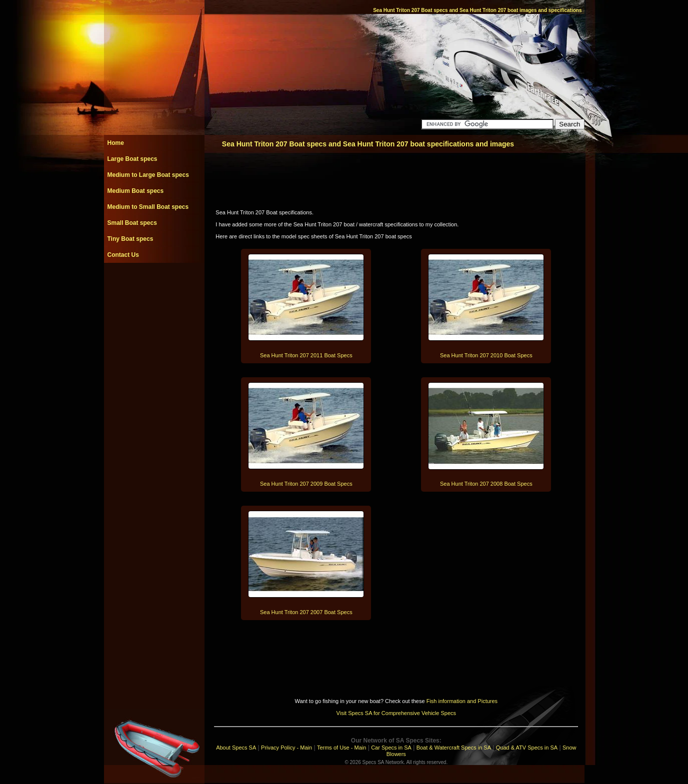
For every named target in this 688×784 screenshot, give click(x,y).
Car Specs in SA (391, 748)
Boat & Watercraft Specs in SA (454, 748)
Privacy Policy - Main (286, 748)
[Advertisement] (154, 285)
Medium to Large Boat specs (148, 175)
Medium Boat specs (136, 191)
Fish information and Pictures (462, 701)
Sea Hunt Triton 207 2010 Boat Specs (486, 355)
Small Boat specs (132, 223)
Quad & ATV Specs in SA (527, 748)
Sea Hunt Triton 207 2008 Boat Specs (486, 484)
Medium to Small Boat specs (148, 207)
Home (116, 143)
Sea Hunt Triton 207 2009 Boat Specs (306, 484)
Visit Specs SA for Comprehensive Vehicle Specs (396, 713)
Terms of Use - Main (341, 748)
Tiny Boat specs (130, 239)
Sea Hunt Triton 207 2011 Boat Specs (306, 355)
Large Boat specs (132, 159)
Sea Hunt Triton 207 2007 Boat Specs (306, 612)
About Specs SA (236, 748)
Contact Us (123, 255)
